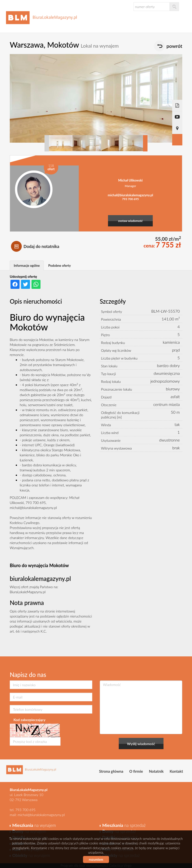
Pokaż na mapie (177, 128)
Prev (47, 143)
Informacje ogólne (27, 266)
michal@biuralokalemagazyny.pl (130, 195)
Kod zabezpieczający (29, 720)
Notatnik (156, 771)
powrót (174, 46)
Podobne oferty (59, 266)
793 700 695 (130, 199)
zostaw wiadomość (130, 221)
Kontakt (176, 771)
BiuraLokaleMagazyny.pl (28, 592)
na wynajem (34, 825)
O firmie (136, 771)
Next (145, 143)
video (177, 117)
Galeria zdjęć (177, 140)
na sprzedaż (124, 825)
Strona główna (111, 771)
